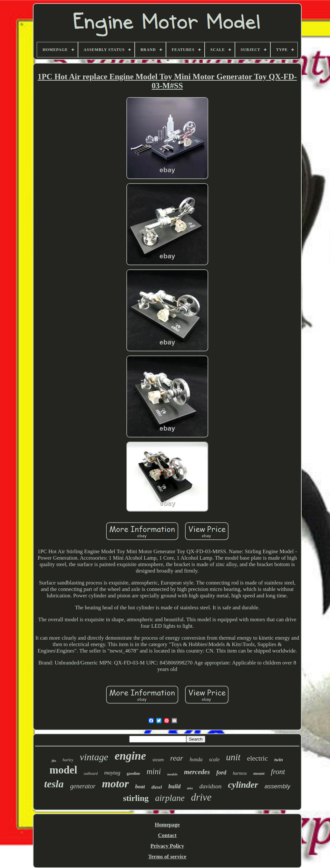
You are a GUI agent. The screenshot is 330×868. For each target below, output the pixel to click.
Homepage (167, 825)
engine (130, 756)
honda (196, 759)
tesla (54, 784)
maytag (112, 773)
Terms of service (167, 857)
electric (257, 758)
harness (240, 773)
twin (279, 760)
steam (158, 760)
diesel (157, 787)
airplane (170, 798)
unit (233, 757)
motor (115, 784)
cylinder (243, 785)
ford (221, 773)
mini (154, 771)
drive (201, 797)
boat (140, 787)
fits (54, 761)
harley (68, 760)
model (63, 770)
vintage (94, 757)
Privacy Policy (167, 846)
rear (177, 758)
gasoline (133, 773)
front (278, 772)
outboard (91, 773)
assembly (277, 786)
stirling (136, 798)
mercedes (197, 772)
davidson (211, 786)
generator (83, 786)
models (172, 774)
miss (190, 788)
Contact (167, 835)
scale (214, 759)
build (174, 786)
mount (259, 773)
